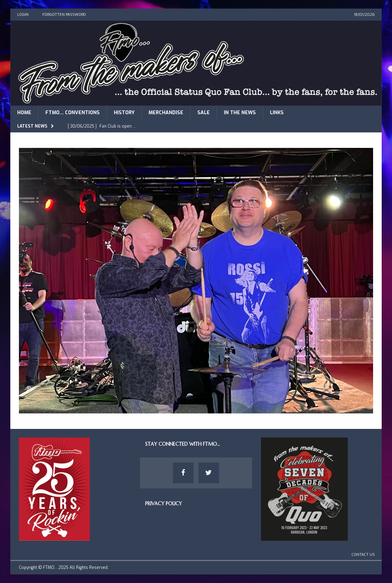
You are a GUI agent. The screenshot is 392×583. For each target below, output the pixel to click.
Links (277, 113)
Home (24, 113)
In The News (240, 113)
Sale (204, 113)
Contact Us (363, 555)
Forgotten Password (64, 15)
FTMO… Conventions (73, 113)
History (124, 113)
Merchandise (166, 113)
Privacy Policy (164, 504)
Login (23, 15)
